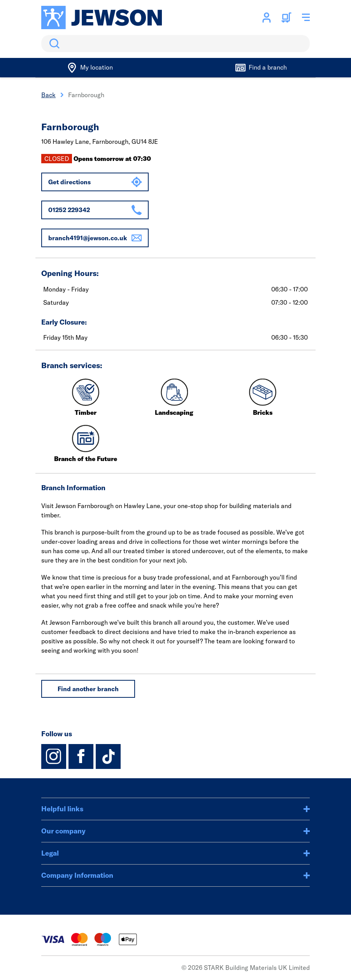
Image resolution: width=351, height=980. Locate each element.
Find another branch (88, 689)
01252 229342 (95, 210)
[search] (175, 44)
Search (53, 44)
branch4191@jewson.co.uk (95, 238)
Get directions (95, 182)
